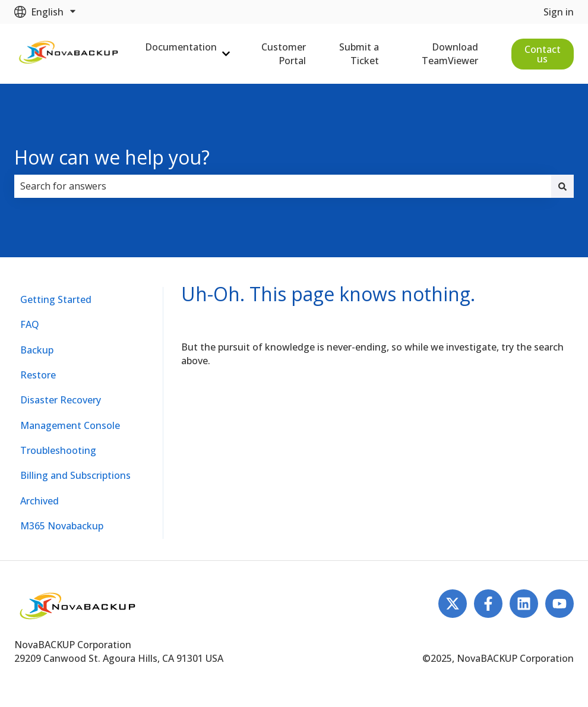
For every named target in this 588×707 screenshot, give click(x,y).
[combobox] (283, 186)
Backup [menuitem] (37, 350)
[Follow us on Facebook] (488, 604)
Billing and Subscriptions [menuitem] (75, 475)
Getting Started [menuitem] (56, 299)
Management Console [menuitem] (70, 425)
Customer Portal (284, 53)
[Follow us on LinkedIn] (524, 604)
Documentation (181, 47)
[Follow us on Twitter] (453, 604)
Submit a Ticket (359, 53)
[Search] (562, 186)
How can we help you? (112, 157)
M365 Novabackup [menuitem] (62, 526)
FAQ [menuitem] (30, 324)
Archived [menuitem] (39, 501)
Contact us (543, 54)
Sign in (559, 12)
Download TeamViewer (450, 53)
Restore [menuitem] (38, 375)
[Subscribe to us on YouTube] (559, 604)
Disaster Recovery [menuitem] (61, 400)
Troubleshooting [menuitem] (58, 450)
